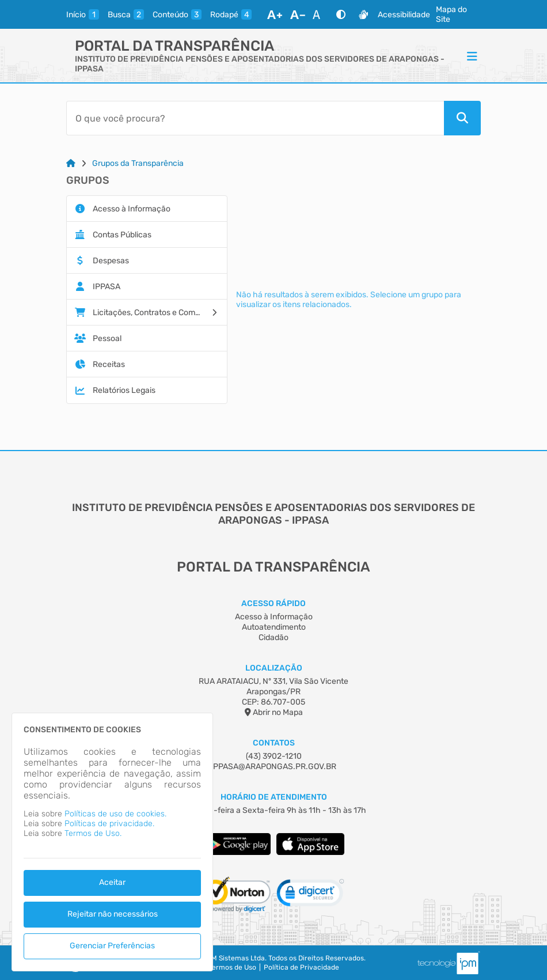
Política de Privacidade (301, 967)
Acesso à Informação (274, 617)
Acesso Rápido (273, 603)
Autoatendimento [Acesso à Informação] (274, 627)
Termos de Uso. (93, 833)
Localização (274, 668)
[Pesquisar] (462, 118)
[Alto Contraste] (341, 14)
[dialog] (112, 842)
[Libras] (363, 14)
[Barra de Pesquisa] (255, 118)
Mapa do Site (451, 14)
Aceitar (112, 882)
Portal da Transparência (174, 46)
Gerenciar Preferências (112, 946)
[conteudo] (177, 14)
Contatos (274, 743)
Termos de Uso (232, 967)
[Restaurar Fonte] (320, 14)
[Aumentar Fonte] (275, 14)
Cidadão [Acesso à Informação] (273, 637)
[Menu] (472, 56)
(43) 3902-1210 (274, 756)
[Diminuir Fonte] (298, 14)
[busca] (126, 14)
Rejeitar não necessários (113, 914)
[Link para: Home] (71, 163)
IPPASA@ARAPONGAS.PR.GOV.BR (273, 767)
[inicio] (83, 14)
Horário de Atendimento (274, 797)
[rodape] (231, 14)
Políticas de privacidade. (109, 824)
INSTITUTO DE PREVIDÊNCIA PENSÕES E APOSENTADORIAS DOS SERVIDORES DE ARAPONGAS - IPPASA (260, 64)
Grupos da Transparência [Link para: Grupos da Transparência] (138, 163)
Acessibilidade (404, 15)
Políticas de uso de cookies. (115, 814)
